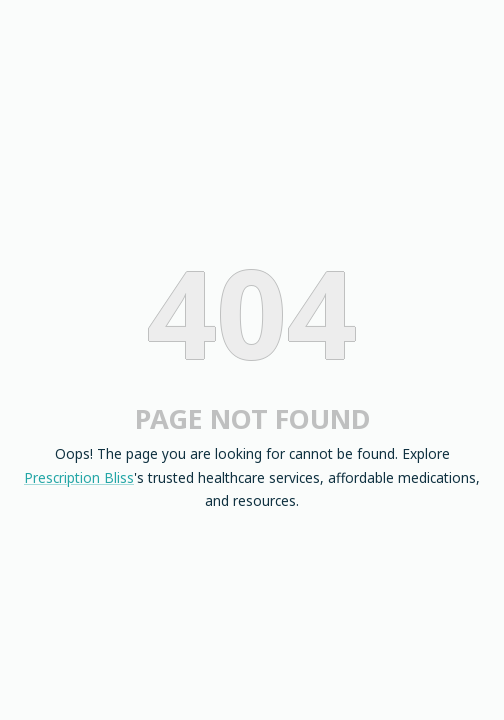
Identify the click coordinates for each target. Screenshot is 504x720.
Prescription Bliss (79, 477)
